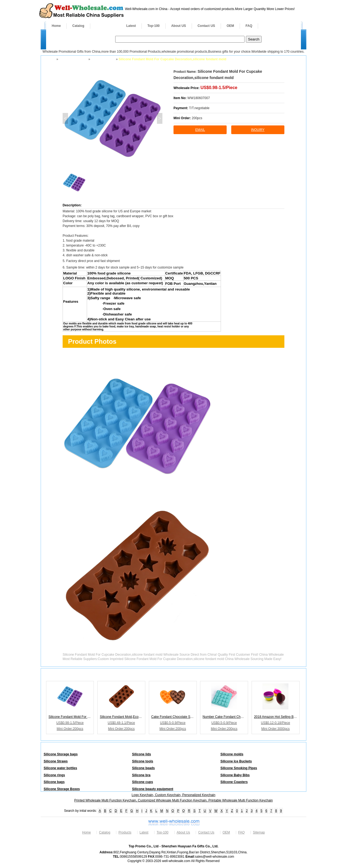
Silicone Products (73, 59)
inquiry (258, 130)
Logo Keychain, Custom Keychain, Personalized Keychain (174, 795)
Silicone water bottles (60, 768)
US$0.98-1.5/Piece (219, 88)
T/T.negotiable (199, 108)
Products (105, 26)
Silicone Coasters (234, 782)
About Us (183, 832)
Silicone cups (142, 782)
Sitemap (259, 832)
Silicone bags (54, 782)
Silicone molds (103, 59)
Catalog (78, 26)
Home (56, 26)
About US (179, 26)
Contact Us (206, 832)
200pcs (197, 118)
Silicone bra (141, 775)
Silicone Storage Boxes (62, 789)
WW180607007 (199, 98)
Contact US (206, 26)
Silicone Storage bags (61, 754)
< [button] (65, 118)
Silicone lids (142, 754)
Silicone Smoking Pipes (239, 768)
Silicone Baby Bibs (235, 775)
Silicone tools (143, 761)
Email (200, 130)
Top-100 (154, 26)
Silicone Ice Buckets (236, 761)
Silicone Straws (56, 761)
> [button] (160, 118)
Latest (131, 26)
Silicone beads (143, 768)
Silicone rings (54, 775)
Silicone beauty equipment (153, 789)
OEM (230, 26)
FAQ (249, 26)
